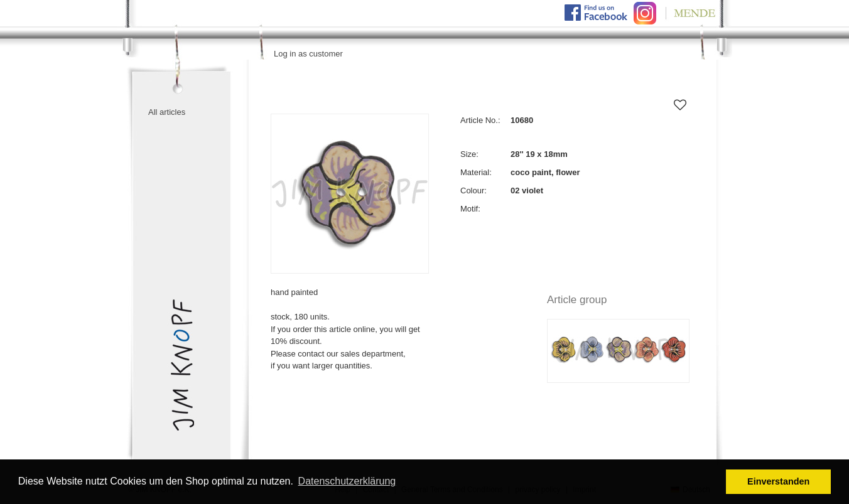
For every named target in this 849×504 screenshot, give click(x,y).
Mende (688, 13)
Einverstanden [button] (778, 481)
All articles (167, 112)
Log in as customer (308, 54)
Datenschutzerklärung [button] (347, 481)
